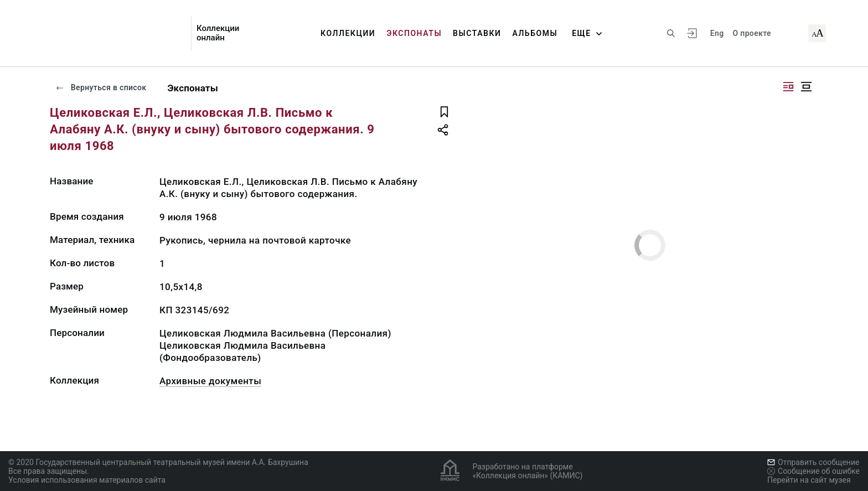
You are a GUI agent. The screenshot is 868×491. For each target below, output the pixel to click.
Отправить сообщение (813, 462)
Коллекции (348, 33)
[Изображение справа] (788, 87)
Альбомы (535, 33)
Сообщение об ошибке (813, 471)
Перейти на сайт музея (809, 480)
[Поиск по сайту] (671, 33)
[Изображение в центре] (806, 87)
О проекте (751, 33)
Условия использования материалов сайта (87, 480)
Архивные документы (210, 381)
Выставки (477, 33)
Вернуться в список (101, 87)
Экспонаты (414, 33)
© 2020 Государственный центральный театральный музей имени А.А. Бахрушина (158, 462)
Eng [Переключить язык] (717, 33)
